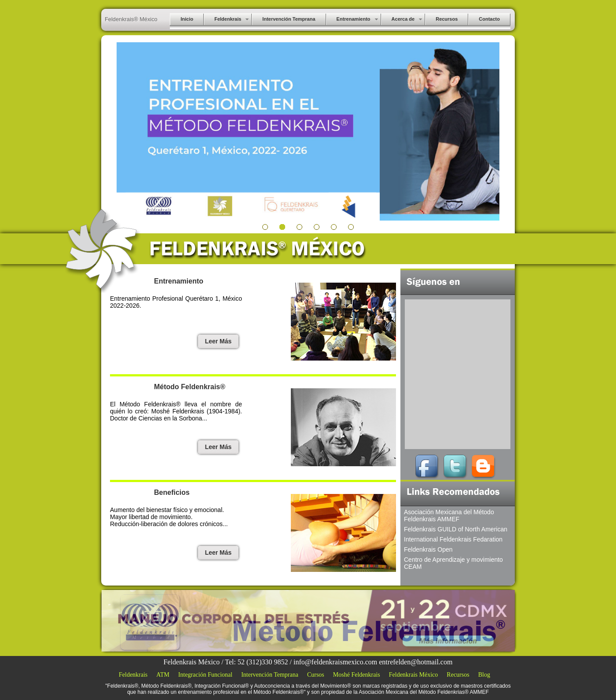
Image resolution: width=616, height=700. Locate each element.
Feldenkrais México (414, 675)
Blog (484, 675)
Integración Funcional (205, 675)
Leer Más (218, 341)
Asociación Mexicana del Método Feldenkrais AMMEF (449, 516)
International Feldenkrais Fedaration (453, 539)
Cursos (316, 675)
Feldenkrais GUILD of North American (456, 529)
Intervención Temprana (270, 675)
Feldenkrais (133, 675)
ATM (163, 675)
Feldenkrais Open (428, 549)
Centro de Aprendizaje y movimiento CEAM (453, 563)
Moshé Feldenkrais (357, 675)
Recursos (458, 675)
